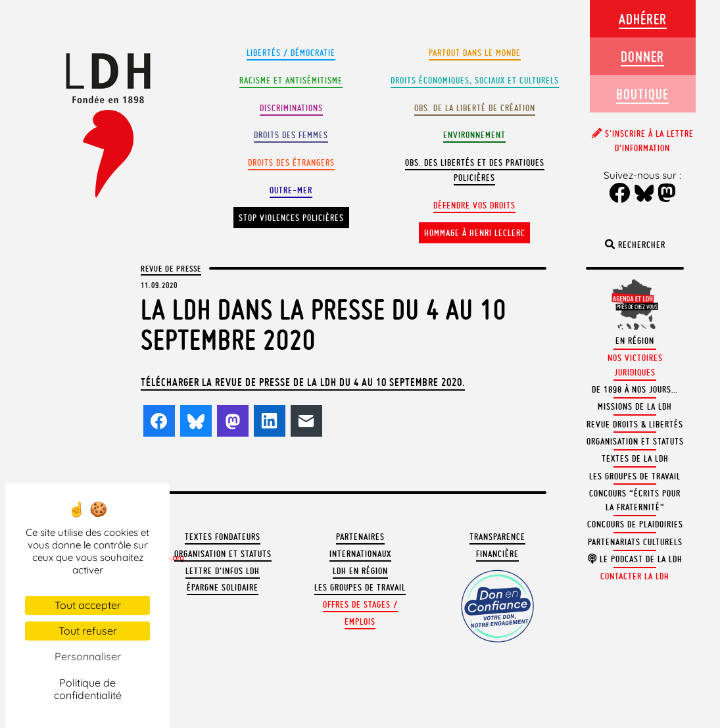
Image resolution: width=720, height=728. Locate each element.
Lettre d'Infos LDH (223, 571)
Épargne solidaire (223, 588)
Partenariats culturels (635, 542)
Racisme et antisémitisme (291, 81)
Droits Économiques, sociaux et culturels (475, 81)
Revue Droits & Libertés (635, 425)
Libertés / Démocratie (291, 53)
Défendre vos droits (474, 206)
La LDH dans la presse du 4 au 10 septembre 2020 (324, 325)
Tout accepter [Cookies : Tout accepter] (88, 605)
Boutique (642, 94)
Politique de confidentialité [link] (88, 689)
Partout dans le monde (475, 53)
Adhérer (643, 19)
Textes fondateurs (223, 537)
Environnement (474, 135)
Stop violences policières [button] (291, 218)
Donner (642, 56)
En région (635, 341)
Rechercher (635, 245)
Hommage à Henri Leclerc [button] (475, 233)
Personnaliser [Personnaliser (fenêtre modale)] (88, 656)
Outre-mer (291, 190)
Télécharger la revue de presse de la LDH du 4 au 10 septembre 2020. (303, 382)
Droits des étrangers (291, 163)
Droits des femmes (291, 135)
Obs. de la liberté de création (475, 108)
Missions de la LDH (635, 407)
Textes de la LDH (635, 459)
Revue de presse (171, 268)
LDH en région (360, 571)
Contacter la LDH (635, 576)
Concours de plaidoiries (635, 524)
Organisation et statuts (223, 554)
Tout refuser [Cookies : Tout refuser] (88, 631)
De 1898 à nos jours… (635, 390)
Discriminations (291, 108)
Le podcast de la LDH (635, 559)
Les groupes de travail (360, 588)
